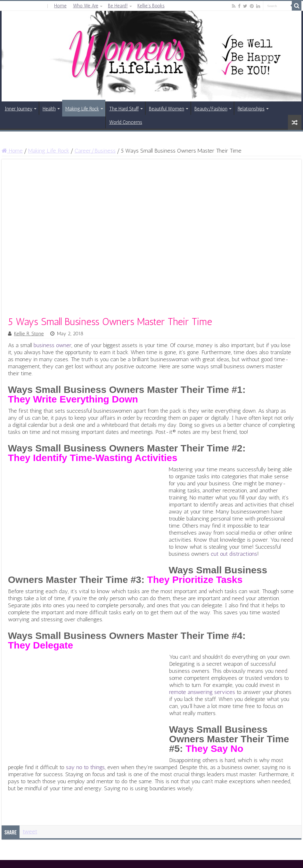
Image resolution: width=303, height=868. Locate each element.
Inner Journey (19, 109)
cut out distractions (234, 554)
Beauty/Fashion (211, 109)
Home (60, 6)
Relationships (251, 109)
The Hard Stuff (124, 109)
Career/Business (95, 151)
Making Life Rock (82, 109)
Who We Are (86, 6)
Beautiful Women (167, 109)
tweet (30, 832)
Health (49, 109)
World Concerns (126, 122)
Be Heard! (118, 6)
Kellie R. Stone (29, 334)
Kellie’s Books (151, 6)
